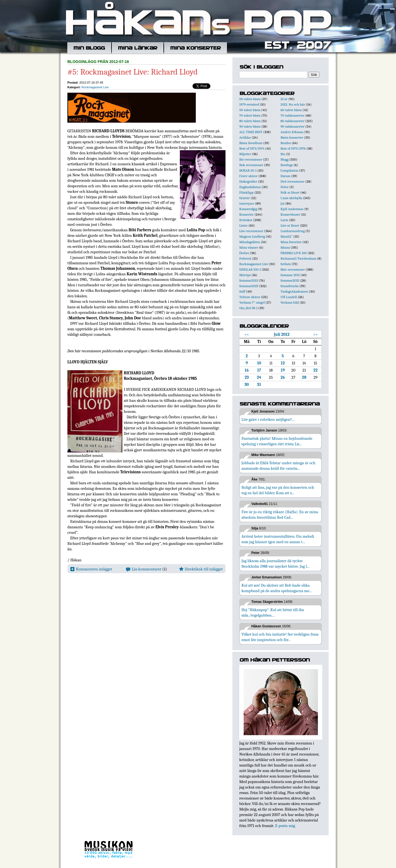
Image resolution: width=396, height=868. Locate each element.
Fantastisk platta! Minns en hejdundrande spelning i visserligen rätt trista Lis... (277, 441)
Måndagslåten (250, 242)
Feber (284, 187)
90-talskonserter (292, 126)
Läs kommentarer (144, 569)
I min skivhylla (291, 198)
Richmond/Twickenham (298, 258)
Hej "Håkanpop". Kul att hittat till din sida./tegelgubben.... (273, 612)
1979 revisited (249, 104)
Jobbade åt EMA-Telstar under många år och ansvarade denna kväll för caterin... (278, 466)
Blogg (284, 159)
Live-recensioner (251, 231)
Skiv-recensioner (293, 269)
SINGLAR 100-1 (250, 269)
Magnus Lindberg (252, 236)
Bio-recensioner (251, 159)
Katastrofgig (248, 209)
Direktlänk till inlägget (201, 569)
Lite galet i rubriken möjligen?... (268, 419)
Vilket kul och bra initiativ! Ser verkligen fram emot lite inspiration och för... (280, 637)
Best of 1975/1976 (293, 148)
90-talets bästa (250, 126)
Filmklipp (246, 192)
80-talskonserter (292, 121)
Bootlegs (287, 165)
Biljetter (245, 154)
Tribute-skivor (250, 297)
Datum (285, 176)
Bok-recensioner (251, 165)
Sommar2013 (249, 280)
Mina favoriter (291, 242)
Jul (283, 203)
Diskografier (248, 181)
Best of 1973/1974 (252, 148)
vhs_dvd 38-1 (248, 308)
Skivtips (245, 275)
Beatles (286, 143)
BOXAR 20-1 (248, 170)
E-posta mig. (285, 826)
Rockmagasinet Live (95, 87)
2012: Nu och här (293, 104)
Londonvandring (293, 231)
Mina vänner (249, 247)
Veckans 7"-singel (252, 302)
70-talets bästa (250, 115)
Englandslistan (250, 187)
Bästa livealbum (251, 143)
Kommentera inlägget (91, 569)
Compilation (289, 170)
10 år (284, 99)
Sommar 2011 (290, 275)
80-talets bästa (250, 121)
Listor (244, 225)
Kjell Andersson (292, 209)
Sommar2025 (249, 286)
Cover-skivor (248, 176)
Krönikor (246, 220)
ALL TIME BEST (251, 132)
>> (316, 334)
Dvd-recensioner (292, 181)
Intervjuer (247, 203)
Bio (283, 154)
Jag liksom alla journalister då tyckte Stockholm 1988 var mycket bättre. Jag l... (275, 564)
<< (247, 334)
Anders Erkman (292, 132)
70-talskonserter (292, 115)
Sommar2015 (290, 280)
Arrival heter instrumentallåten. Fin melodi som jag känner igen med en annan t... (278, 539)
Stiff (242, 291)
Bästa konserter (292, 137)
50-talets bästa (250, 110)
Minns (285, 247)
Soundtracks (290, 286)
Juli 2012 (282, 334)
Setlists (286, 264)
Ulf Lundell (289, 297)
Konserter (246, 214)
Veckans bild (290, 302)
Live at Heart (290, 225)
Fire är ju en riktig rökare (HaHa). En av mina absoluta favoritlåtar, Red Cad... (280, 515)
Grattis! (245, 198)
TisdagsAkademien (294, 291)
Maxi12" (287, 236)
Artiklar (245, 137)
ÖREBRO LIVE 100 (294, 253)
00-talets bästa (250, 99)
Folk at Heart (290, 192)
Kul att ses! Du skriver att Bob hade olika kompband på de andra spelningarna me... (277, 588)
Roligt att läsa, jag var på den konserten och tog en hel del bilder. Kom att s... (278, 490)
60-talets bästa (291, 110)
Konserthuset (290, 214)
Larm (284, 220)
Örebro (244, 253)
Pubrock (245, 258)
